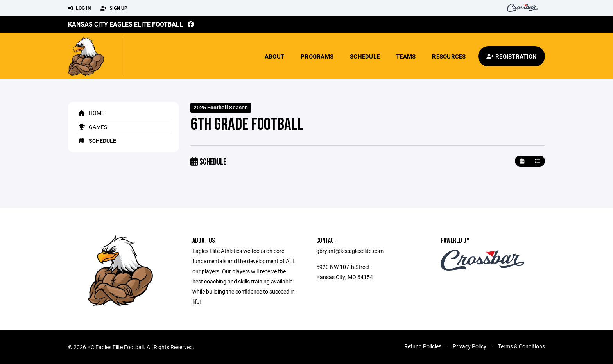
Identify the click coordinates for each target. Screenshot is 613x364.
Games (91, 127)
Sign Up (114, 8)
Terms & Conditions (521, 346)
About (274, 56)
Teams (406, 56)
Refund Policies (423, 346)
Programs (317, 56)
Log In (79, 8)
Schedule (365, 56)
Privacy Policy (470, 346)
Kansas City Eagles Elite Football (125, 24)
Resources (449, 56)
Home (90, 113)
